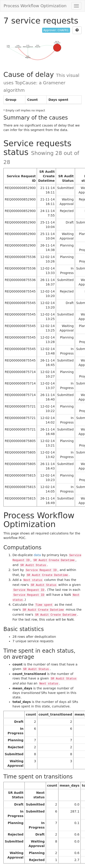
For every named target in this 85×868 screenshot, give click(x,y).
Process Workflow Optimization (35, 6)
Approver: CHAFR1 (56, 30)
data (37, 555)
